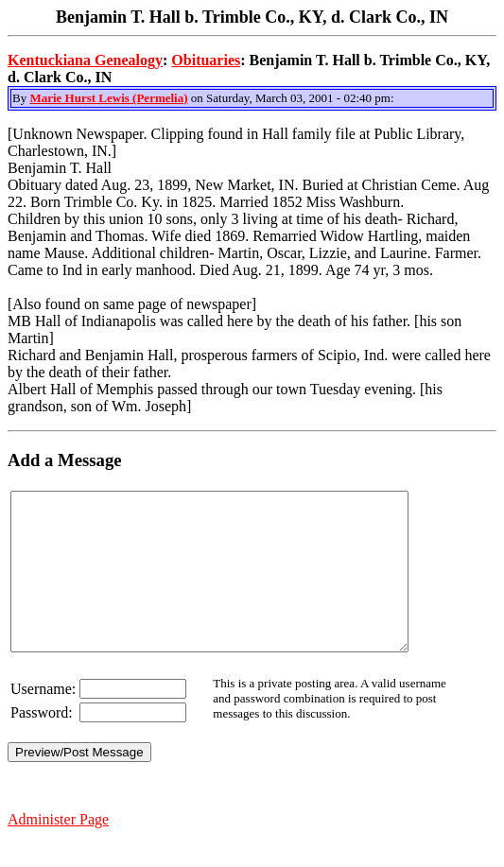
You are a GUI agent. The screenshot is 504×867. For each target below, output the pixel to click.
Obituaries (206, 60)
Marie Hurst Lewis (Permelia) (108, 98)
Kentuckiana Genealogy (85, 60)
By (21, 98)
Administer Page (58, 850)
